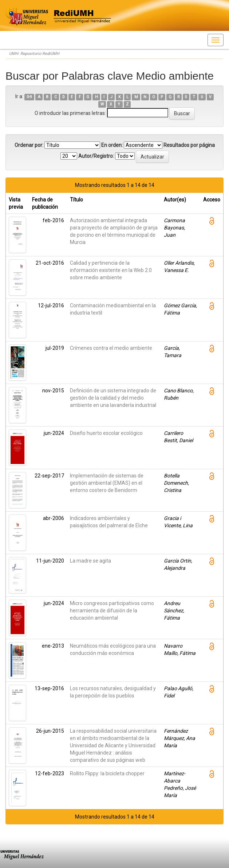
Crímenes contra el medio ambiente (111, 348)
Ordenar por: (29, 145)
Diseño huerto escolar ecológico (106, 433)
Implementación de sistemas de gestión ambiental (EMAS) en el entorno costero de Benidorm (107, 483)
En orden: (112, 145)
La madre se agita (90, 561)
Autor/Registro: (96, 156)
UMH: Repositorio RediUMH (34, 54)
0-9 (29, 97)
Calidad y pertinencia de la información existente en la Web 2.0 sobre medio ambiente (111, 270)
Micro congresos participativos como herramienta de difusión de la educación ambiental (112, 611)
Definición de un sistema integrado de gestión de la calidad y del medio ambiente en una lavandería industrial (113, 398)
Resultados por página (189, 145)
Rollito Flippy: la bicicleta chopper (107, 773)
